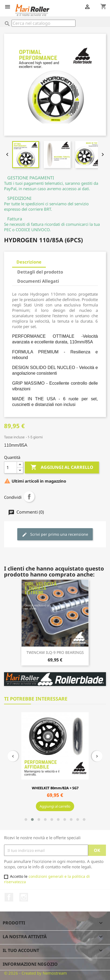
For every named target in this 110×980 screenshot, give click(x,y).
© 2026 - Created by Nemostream (35, 973)
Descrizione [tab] (29, 262)
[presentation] (13, 756)
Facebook (9, 897)
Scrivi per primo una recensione (55, 535)
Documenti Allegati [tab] (38, 281)
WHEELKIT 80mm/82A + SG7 (55, 788)
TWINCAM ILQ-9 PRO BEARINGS (55, 652)
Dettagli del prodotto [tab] (40, 272)
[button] (26, 819)
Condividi (29, 497)
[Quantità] (11, 467)
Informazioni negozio (30, 964)
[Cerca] (44, 23)
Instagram (24, 897)
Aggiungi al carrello (62, 467)
